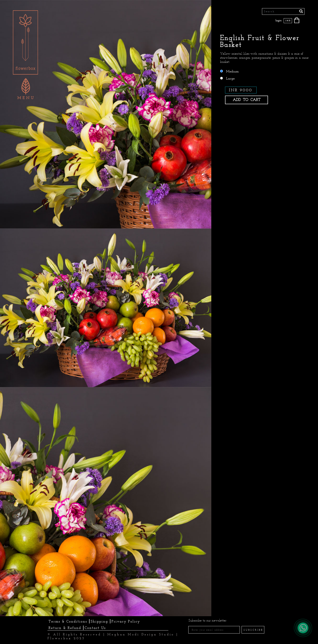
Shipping (99, 621)
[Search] (283, 11)
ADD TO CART (247, 100)
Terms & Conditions (68, 621)
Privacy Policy (126, 621)
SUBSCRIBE (253, 630)
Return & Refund (65, 628)
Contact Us (95, 628)
